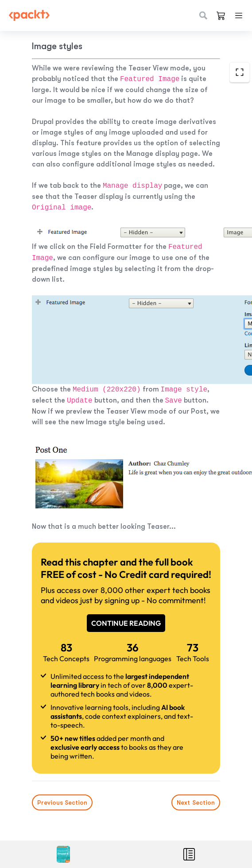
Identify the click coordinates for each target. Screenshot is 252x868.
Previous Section (62, 802)
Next (196, 802)
